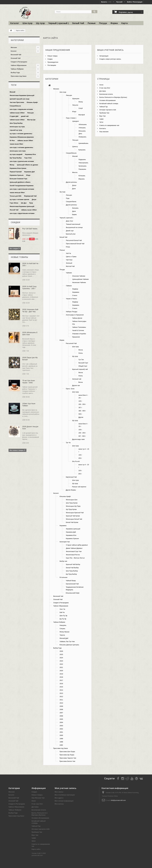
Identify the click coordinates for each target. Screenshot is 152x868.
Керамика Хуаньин (17, 175)
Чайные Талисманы (79, 327)
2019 (61, 674)
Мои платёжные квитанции (65, 795)
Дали (74, 189)
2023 (61, 661)
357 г (80, 408)
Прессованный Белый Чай (75, 244)
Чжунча (62, 635)
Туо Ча (68, 443)
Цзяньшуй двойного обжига (20, 182)
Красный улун (71, 234)
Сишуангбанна (71, 202)
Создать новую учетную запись (110, 59)
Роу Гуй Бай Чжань (30, 229)
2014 (61, 690)
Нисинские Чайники (79, 282)
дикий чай (25, 116)
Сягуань (62, 629)
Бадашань (82, 159)
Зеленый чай (77, 379)
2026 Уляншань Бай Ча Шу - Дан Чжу (30, 310)
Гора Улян (28, 158)
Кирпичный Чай (71, 477)
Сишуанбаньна (15, 106)
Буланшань (83, 166)
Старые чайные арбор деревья (77, 545)
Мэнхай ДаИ (64, 638)
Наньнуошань (83, 163)
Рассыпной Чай (71, 343)
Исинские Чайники (79, 276)
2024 (61, 658)
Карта (124, 23)
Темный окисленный (73, 224)
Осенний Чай (16, 58)
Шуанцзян (76, 99)
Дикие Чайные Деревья (74, 548)
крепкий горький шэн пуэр (19, 99)
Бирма (74, 214)
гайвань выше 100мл (29, 210)
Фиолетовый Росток (73, 555)
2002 (61, 729)
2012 (61, 697)
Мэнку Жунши (64, 632)
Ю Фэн (12, 141)
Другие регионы (71, 182)
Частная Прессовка (17, 102)
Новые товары (19, 257)
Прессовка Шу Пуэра (67, 755)
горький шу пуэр (16, 130)
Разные (92, 23)
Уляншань (82, 128)
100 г (80, 401)
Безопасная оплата (106, 94)
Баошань (75, 208)
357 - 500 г (82, 436)
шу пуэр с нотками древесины (21, 134)
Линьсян (75, 105)
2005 (61, 719)
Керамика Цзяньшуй (73, 529)
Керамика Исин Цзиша (18, 168)
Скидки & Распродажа (19, 62)
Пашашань (82, 169)
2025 (61, 654)
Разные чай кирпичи (79, 487)
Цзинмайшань (83, 143)
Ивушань (82, 179)
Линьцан (30, 113)
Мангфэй (82, 115)
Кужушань (82, 150)
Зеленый (69, 263)
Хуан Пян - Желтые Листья (75, 558)
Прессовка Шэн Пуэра (67, 752)
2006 (61, 716)
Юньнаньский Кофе (73, 593)
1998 (61, 742)
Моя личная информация (64, 801)
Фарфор (75, 289)
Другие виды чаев (78, 439)
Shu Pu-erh (76, 461)
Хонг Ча (62, 609)
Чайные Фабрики (17, 69)
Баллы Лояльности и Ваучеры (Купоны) (113, 97)
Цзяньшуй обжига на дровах (28, 165)
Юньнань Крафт (65, 496)
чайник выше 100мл (17, 120)
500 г (80, 414)
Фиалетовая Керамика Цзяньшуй (22, 206)
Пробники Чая (104, 113)
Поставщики (52, 65)
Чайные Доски (77, 318)
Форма (114, 23)
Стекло (75, 295)
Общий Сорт (83, 366)
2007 (61, 713)
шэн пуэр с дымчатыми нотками (22, 161)
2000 (61, 735)
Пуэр (31, 203)
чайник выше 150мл (17, 113)
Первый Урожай (16, 172)
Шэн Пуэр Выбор (16, 123)
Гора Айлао (14, 203)
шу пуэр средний (16, 154)
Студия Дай (14, 116)
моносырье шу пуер (17, 127)
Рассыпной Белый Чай (74, 240)
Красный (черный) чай (80, 369)
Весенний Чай (16, 55)
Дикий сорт (70, 231)
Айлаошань (83, 124)
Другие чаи (76, 385)
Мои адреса (59, 798)
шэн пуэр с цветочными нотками (22, 189)
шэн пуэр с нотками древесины (21, 147)
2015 (61, 687)
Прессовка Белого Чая (67, 761)
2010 (61, 703)
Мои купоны (59, 804)
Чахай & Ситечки (78, 330)
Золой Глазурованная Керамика (22, 186)
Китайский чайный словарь (109, 104)
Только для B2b (16, 196)
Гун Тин (81, 360)
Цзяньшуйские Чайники (80, 279)
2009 (61, 706)
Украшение (76, 337)
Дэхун (34, 199)
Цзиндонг (76, 121)
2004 (61, 722)
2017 (61, 680)
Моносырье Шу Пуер (73, 506)
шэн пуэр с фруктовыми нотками (22, 213)
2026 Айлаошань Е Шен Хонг (30, 333)
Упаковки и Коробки (79, 334)
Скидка (50, 59)
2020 (61, 671)
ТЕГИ (101, 122)
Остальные (63, 577)
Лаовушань (82, 137)
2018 (61, 677)
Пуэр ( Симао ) (71, 118)
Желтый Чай (70, 266)
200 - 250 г (82, 404)
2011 (61, 700)
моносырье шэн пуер (18, 151)
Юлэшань (82, 176)
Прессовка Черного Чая (68, 758)
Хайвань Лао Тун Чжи (67, 641)
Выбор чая (63, 561)
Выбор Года (15, 73)
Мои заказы (59, 792)
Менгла (75, 172)
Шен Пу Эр (63, 616)
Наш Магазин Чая (38, 798)
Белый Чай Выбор (72, 568)
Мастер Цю (31, 120)
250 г (80, 458)
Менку (12, 165)
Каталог (15, 23)
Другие (81, 417)
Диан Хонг (70, 221)
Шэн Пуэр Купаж (72, 503)
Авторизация (104, 56)
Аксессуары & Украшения (75, 315)
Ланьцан (75, 140)
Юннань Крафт (32, 102)
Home (101, 85)
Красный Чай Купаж (73, 516)
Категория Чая (65, 542)
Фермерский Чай (30, 196)
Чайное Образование (19, 65)
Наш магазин (104, 132)
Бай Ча (62, 612)
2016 (61, 684)
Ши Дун (24, 203)
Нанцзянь (63, 625)
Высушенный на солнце (74, 227)
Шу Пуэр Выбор (16, 158)
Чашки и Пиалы (71, 299)
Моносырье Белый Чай (74, 519)
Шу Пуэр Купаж (71, 509)
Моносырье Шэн (72, 500)
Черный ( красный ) (59, 23)
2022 (61, 664)
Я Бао (68, 247)
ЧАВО (101, 119)
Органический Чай (72, 584)
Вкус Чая (102, 116)
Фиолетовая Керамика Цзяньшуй (22, 95)
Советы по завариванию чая (109, 125)
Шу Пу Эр (63, 619)
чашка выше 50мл (16, 144)
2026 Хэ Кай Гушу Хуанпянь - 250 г (29, 287)
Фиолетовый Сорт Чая (74, 551)
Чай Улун (69, 260)
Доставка (102, 91)
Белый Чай (78, 23)
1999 (61, 739)
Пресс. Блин (70, 389)
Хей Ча (68, 253)
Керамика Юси (30, 154)
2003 (61, 726)
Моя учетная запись (66, 788)
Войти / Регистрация (135, 2)
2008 (61, 709)
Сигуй (81, 108)
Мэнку (81, 102)
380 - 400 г (82, 411)
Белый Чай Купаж (72, 522)
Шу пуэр (40, 23)
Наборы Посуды (72, 312)
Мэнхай (12, 92)
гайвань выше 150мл (25, 141)
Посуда (103, 23)
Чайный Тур (103, 107)
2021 (61, 667)
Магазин (14, 47)
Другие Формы (71, 490)
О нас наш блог (105, 88)
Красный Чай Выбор (73, 564)
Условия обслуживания (107, 100)
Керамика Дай (29, 172)
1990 (61, 745)
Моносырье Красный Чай (75, 513)
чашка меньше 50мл (17, 193)
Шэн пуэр (27, 23)
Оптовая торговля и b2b (107, 110)
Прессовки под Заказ (19, 76)
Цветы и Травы (71, 257)
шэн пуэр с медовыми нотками (21, 109)
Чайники (69, 273)
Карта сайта (36, 849)
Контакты (102, 128)
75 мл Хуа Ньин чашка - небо (29, 382)
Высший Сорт (83, 363)
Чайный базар (71, 581)
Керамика (76, 292)
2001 (61, 732)
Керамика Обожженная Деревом (22, 137)
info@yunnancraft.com (118, 800)
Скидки (16, 222)
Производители (53, 62)
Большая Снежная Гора (18, 179)
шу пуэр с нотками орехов (19, 199)
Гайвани (69, 286)
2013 (61, 693)
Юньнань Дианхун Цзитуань (69, 645)
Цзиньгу (75, 147)
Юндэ (28, 175)
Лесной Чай (14, 210)
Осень (81, 353)
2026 (61, 651)
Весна (81, 350)
